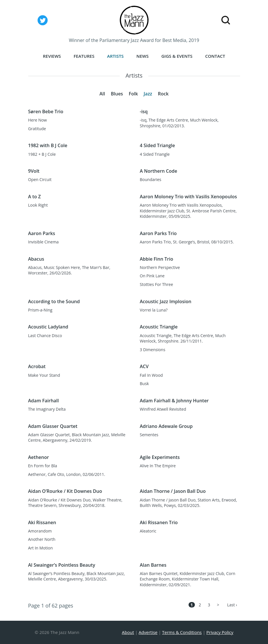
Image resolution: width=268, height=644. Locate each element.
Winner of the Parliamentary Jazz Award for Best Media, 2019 (134, 40)
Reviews (52, 56)
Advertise (148, 632)
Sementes (149, 435)
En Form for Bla (43, 466)
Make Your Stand (44, 375)
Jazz (148, 94)
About (128, 632)
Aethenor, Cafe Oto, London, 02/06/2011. (67, 474)
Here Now (38, 120)
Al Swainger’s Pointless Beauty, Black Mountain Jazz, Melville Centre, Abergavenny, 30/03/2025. (77, 576)
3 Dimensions (153, 350)
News (143, 56)
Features (84, 56)
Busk (145, 383)
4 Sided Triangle (155, 154)
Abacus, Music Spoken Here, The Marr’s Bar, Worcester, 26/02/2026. (69, 270)
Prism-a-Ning (40, 310)
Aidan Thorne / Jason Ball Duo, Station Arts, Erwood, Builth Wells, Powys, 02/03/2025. (189, 503)
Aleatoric (148, 531)
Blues (117, 94)
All (102, 94)
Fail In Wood (151, 375)
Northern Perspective (160, 267)
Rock (163, 94)
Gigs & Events (177, 56)
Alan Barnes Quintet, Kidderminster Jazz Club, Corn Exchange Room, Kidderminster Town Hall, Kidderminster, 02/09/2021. (188, 579)
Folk (133, 94)
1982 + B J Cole (42, 154)
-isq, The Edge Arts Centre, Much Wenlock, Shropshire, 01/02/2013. (179, 123)
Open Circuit (40, 179)
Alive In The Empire (158, 466)
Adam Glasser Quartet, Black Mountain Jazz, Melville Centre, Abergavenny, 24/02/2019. (77, 438)
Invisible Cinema (43, 242)
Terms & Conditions (182, 632)
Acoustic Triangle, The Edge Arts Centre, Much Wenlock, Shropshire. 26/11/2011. (183, 338)
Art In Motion (41, 548)
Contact (215, 56)
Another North (42, 539)
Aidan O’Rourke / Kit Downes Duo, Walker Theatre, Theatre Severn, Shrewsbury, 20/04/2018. (75, 503)
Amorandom (40, 531)
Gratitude (37, 129)
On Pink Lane (152, 276)
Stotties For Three (157, 284)
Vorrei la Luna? (154, 310)
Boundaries (151, 179)
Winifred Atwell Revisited (163, 409)
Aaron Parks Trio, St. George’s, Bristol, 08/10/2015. (187, 242)
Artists (115, 56)
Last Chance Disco (45, 336)
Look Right (38, 205)
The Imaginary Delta (47, 409)
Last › (232, 605)
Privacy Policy (220, 632)
